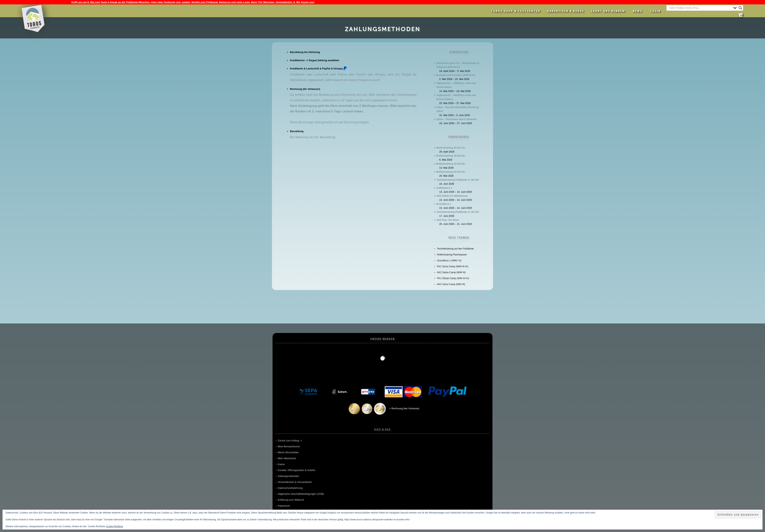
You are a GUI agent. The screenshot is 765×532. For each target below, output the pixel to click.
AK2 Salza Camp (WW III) (451, 272)
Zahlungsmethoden (288, 476)
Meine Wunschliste (288, 452)
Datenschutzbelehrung (290, 488)
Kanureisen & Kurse (566, 11)
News (638, 11)
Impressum (284, 506)
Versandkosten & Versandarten (295, 482)
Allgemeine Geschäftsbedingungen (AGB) (301, 494)
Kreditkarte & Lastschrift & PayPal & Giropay (319, 69)
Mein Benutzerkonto (289, 446)
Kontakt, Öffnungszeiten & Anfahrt (296, 470)
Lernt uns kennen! (609, 11)
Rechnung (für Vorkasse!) (305, 89)
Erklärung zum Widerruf (291, 500)
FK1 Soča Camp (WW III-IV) (453, 266)
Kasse (281, 464)
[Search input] (700, 8)
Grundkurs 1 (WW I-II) (449, 260)
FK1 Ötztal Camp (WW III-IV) (453, 278)
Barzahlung (297, 131)
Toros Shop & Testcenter (516, 11)
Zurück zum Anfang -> (290, 441)
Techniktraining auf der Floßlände (455, 249)
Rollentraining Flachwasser (452, 255)
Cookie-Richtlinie (114, 526)
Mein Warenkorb (287, 458)
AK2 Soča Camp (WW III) (451, 284)
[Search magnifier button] (740, 8)
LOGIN (656, 11)
